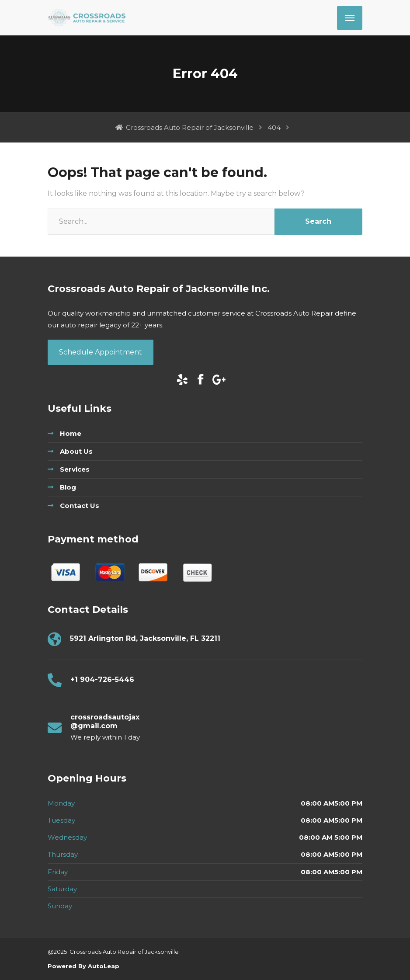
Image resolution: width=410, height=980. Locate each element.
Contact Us (80, 506)
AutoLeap (103, 966)
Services (75, 469)
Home (71, 433)
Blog (68, 487)
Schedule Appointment (101, 352)
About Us (76, 451)
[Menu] (350, 18)
